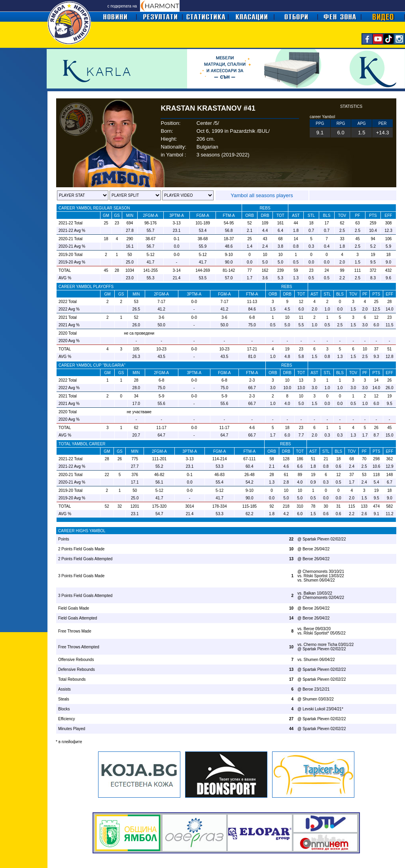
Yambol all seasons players (262, 195)
